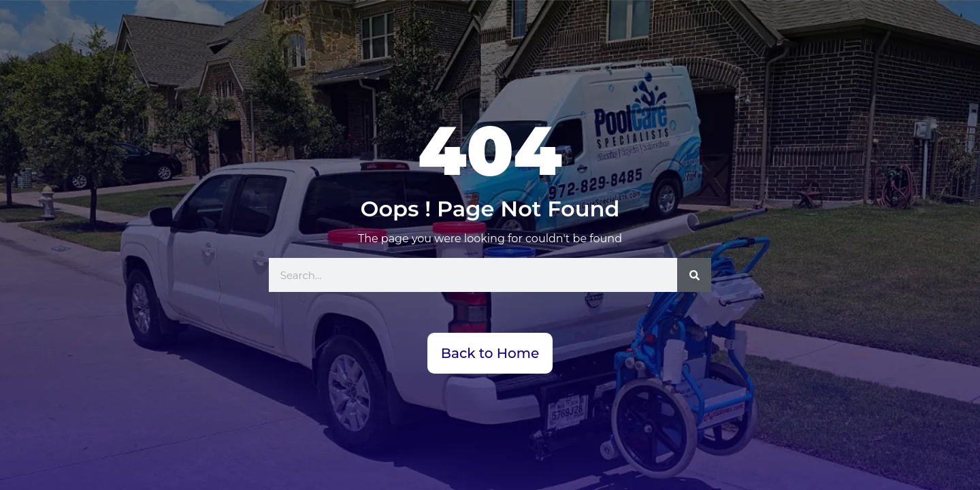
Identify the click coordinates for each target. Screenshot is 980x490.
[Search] (694, 275)
